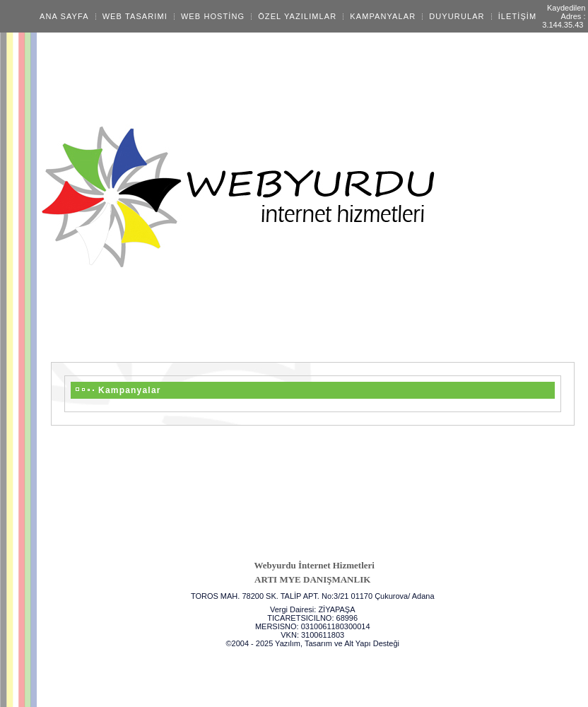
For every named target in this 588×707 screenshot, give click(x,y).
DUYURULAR (457, 16)
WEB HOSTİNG (213, 16)
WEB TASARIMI (135, 16)
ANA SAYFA (64, 16)
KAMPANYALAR (383, 16)
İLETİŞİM (518, 16)
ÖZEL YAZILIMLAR (297, 16)
